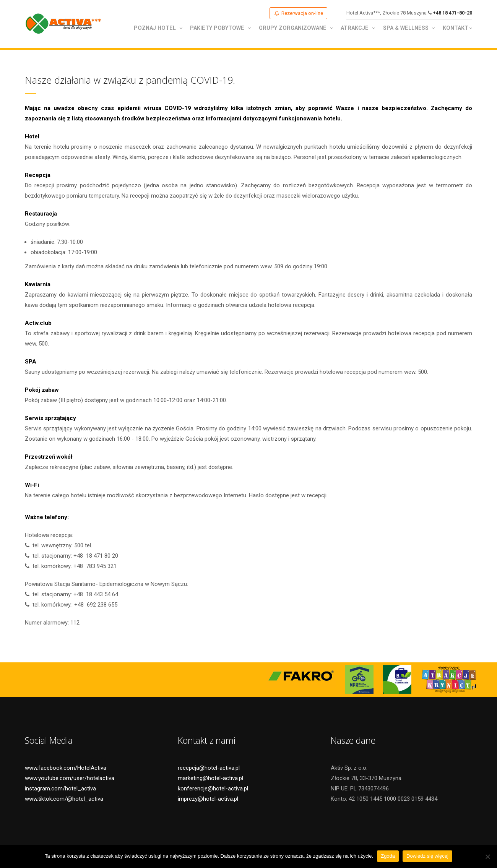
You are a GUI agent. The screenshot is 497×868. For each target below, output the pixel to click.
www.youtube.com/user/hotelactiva (70, 779)
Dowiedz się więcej (427, 856)
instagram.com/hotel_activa (60, 789)
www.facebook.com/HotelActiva (66, 769)
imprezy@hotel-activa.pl (208, 800)
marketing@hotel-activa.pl (210, 779)
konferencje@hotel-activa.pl (213, 789)
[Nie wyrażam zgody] (487, 857)
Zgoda (388, 856)
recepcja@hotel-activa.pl (209, 769)
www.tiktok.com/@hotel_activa (64, 800)
